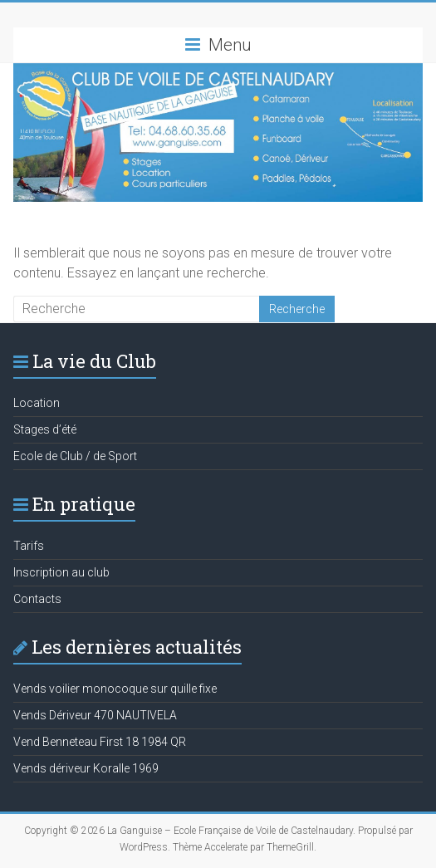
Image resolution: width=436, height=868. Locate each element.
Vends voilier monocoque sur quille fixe (115, 689)
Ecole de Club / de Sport (75, 456)
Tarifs (29, 546)
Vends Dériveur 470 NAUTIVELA (95, 715)
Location (37, 403)
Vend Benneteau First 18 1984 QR (100, 742)
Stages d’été (45, 429)
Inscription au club (61, 572)
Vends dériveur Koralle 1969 (86, 768)
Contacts (37, 599)
